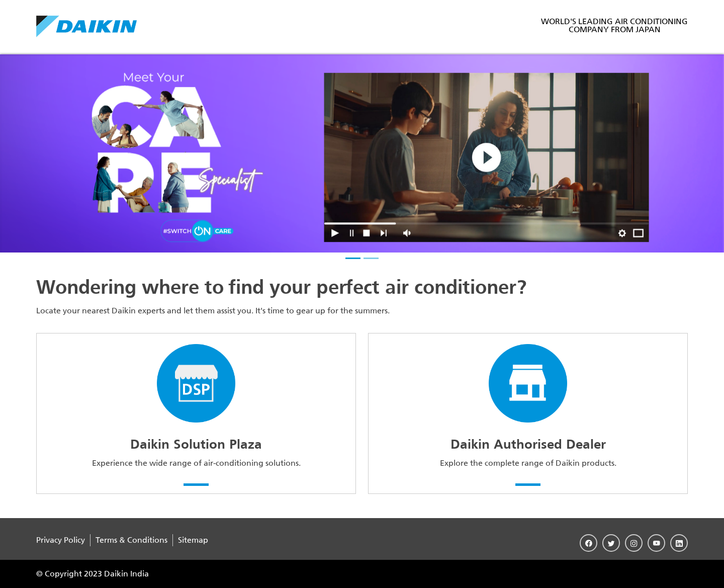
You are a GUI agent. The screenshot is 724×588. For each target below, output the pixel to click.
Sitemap (193, 540)
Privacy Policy (61, 540)
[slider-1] (353, 258)
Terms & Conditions (131, 540)
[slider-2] (371, 258)
